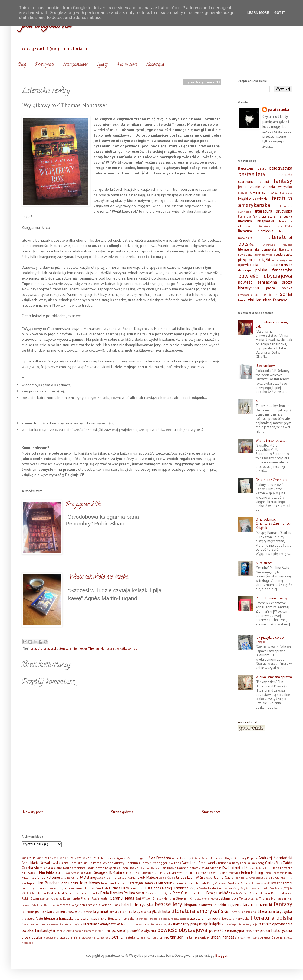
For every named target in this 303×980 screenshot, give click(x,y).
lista (166, 911)
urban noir (245, 937)
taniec (243, 300)
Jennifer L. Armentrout (249, 878)
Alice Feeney (181, 858)
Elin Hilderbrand (51, 873)
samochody (103, 937)
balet (262, 168)
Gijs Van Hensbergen (138, 873)
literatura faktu (249, 216)
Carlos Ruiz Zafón (279, 863)
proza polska (279, 288)
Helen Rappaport (274, 873)
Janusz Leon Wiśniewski (194, 877)
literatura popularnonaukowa (40, 924)
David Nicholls (211, 868)
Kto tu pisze (127, 65)
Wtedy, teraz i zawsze (272, 441)
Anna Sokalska (72, 863)
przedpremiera (70, 937)
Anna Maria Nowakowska (41, 863)
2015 (32, 858)
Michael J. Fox (266, 888)
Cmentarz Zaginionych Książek (94, 868)
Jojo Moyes (90, 883)
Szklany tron (228, 898)
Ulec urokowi (266, 366)
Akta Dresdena (160, 858)
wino (256, 937)
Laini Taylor (30, 888)
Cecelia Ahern (32, 868)
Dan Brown (168, 868)
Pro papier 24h (83, 505)
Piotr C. (178, 893)
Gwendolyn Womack (226, 873)
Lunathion (137, 888)
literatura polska (271, 918)
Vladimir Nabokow (44, 905)
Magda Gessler (198, 888)
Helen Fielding (252, 873)
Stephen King (186, 898)
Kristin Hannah (195, 883)
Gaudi (88, 873)
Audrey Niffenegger (153, 863)
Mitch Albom (29, 893)
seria (286, 294)
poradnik (104, 931)
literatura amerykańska (265, 202)
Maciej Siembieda (175, 888)
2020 (70, 858)
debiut (264, 182)
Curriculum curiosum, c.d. (272, 324)
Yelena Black (111, 905)
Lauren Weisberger (52, 888)
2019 (63, 858)
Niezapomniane (75, 65)
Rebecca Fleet (195, 893)
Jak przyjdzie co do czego (270, 640)
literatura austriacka (244, 912)
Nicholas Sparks (88, 893)
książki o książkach (44, 648)
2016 (40, 858)
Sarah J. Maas (122, 898)
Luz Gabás (153, 888)
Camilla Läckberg (252, 863)
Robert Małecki (282, 893)
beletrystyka (281, 168)
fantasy (283, 181)
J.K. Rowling (70, 877)
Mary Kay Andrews (244, 888)
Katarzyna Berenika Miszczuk (150, 883)
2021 (78, 858)
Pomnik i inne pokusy (272, 598)
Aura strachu (265, 563)
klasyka (243, 193)
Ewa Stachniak (74, 873)
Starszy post (211, 812)
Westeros (63, 905)
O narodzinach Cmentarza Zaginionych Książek (274, 524)
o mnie (265, 924)
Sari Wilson (144, 898)
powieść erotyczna (142, 931)
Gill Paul (160, 873)
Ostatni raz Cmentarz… (273, 480)
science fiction (266, 295)
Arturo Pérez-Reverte (98, 863)
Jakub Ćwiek (167, 878)
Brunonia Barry (228, 863)
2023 (93, 858)
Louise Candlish (97, 888)
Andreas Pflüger (222, 858)
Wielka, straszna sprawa (274, 677)
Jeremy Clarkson (276, 877)
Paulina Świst (134, 893)
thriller (254, 300)
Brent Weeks (208, 863)
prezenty (252, 931)
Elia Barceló (30, 873)
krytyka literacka (280, 192)
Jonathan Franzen (114, 883)
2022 (86, 858)
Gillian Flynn (176, 873)
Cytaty (102, 65)
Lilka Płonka (76, 888)
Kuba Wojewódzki (260, 883)
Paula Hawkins (112, 893)
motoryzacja (250, 924)
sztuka (131, 937)
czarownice (247, 182)
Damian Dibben (150, 868)
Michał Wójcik (284, 888)
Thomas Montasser (102, 648)
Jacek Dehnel (107, 877)
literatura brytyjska (274, 211)
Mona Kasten (48, 893)
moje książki (259, 259)
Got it (280, 13)
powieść (119, 930)
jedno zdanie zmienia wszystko (265, 187)
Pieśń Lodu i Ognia (159, 893)
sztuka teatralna (148, 937)
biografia (285, 175)
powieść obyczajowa (265, 276)
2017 (48, 858)
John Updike (70, 883)
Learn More (258, 13)
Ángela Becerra (271, 937)
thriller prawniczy (197, 937)
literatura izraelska (148, 919)
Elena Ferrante (282, 868)
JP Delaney (88, 877)
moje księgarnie (282, 260)
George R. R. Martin (108, 873)
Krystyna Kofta (237, 883)
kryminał (257, 192)
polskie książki (65, 931)
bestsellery (252, 174)
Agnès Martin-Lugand (132, 858)
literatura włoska (264, 255)
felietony (28, 912)
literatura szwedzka (135, 924)
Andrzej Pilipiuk (246, 858)
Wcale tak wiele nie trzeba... (99, 577)
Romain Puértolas (51, 898)
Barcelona (246, 168)
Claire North (62, 868)
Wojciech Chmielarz (86, 905)
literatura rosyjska (278, 245)
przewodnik (245, 295)
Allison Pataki (200, 858)
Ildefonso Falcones (46, 877)
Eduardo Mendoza (259, 868)
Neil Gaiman (67, 893)
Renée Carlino (240, 893)
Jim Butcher (48, 883)
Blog (22, 65)
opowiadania (248, 265)
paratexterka (278, 110)
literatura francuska (277, 216)
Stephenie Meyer (208, 898)
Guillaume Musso (198, 873)
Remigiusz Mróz (218, 893)
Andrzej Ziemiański (275, 858)
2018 (55, 858)
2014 (25, 858)
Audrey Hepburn (126, 863)
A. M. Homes (106, 858)
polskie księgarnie (86, 931)
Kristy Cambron (217, 883)
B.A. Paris (175, 863)
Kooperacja (155, 65)
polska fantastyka (274, 270)
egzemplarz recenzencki (250, 904)
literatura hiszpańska (256, 221)
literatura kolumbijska (275, 226)
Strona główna (122, 812)
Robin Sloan (30, 898)
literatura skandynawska (257, 249)
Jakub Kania (127, 877)
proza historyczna (276, 930)
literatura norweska (235, 918)
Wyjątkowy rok (127, 648)
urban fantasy (274, 300)
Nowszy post (33, 812)
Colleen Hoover (128, 868)
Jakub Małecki (147, 877)
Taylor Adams (248, 898)
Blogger (221, 955)
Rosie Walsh (101, 898)
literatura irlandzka (121, 918)
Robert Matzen (259, 893)
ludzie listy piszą (186, 924)
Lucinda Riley (119, 888)
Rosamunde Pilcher (77, 898)
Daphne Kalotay (188, 868)
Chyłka (48, 868)
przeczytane (51, 937)
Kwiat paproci (282, 883)
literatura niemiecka (73, 648)
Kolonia (178, 883)
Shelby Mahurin (164, 898)
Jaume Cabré (224, 877)
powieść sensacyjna (258, 282)
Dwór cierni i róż (235, 868)
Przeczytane (45, 65)
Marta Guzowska (220, 888)
